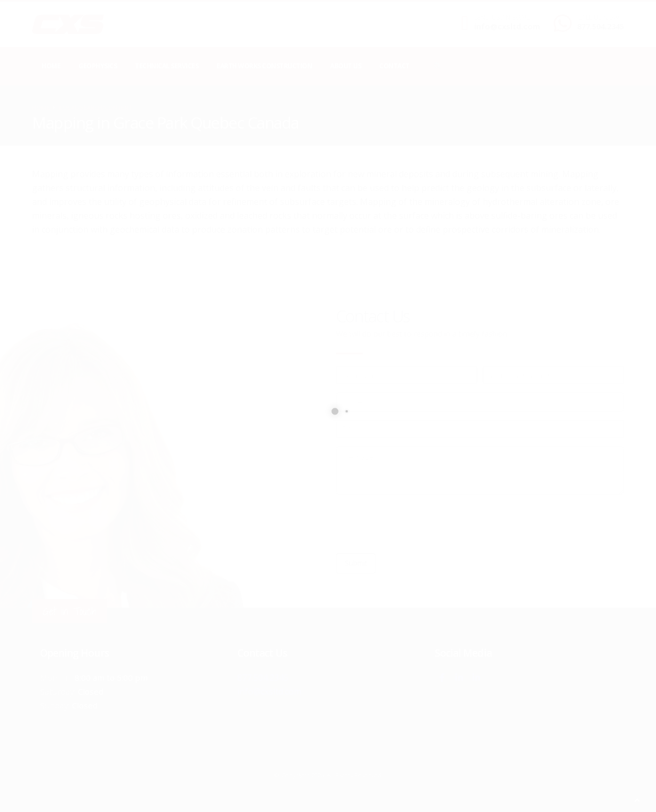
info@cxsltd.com (507, 26)
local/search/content (96, 108)
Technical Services (167, 66)
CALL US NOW (598, 18)
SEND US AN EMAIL (502, 18)
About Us (346, 66)
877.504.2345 (601, 26)
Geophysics (98, 66)
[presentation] (417, 524)
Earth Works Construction (264, 66)
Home (51, 66)
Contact (394, 66)
